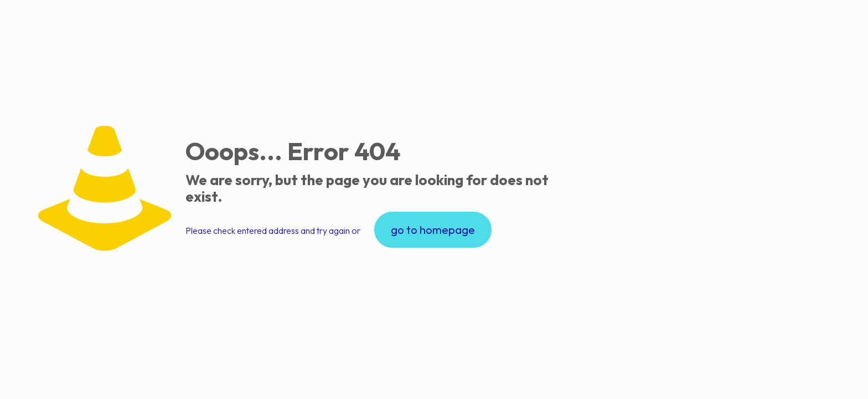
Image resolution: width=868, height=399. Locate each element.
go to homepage (433, 230)
